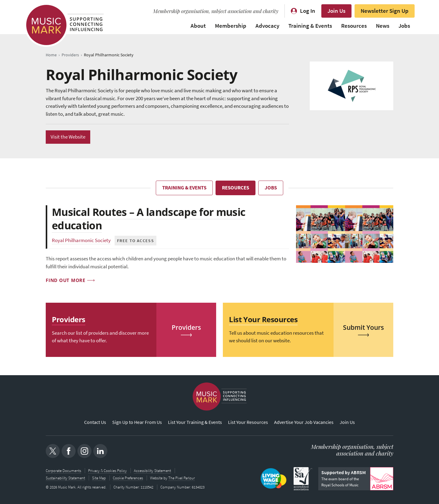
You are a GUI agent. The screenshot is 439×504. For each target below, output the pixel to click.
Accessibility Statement (152, 471)
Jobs (404, 26)
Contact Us (95, 422)
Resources (354, 26)
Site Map (99, 478)
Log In (308, 11)
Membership (231, 26)
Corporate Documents (63, 471)
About (198, 26)
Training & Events (310, 26)
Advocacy (267, 26)
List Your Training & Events (195, 422)
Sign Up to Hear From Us (137, 422)
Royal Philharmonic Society (81, 240)
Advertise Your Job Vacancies (304, 422)
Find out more (66, 280)
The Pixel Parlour (182, 478)
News (383, 26)
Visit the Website (68, 137)
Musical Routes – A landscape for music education (148, 219)
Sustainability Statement (65, 478)
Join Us (336, 11)
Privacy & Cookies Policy (107, 471)
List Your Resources (248, 422)
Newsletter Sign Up (385, 11)
